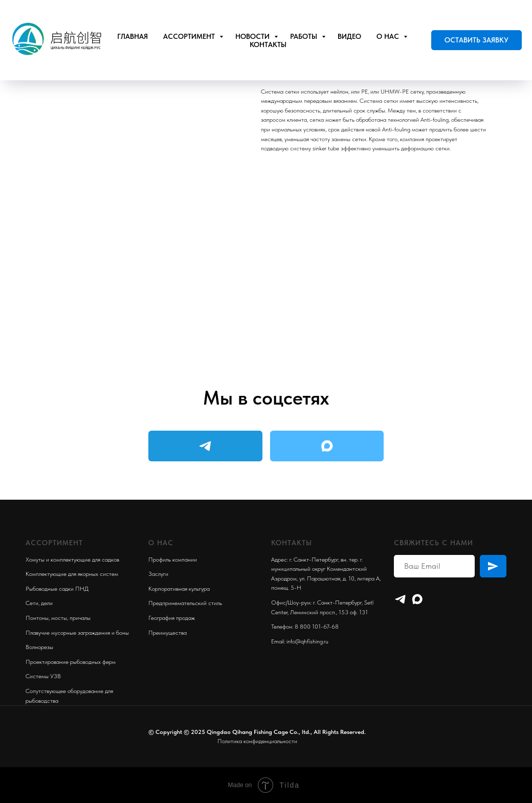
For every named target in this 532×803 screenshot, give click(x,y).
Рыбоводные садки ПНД (57, 589)
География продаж (172, 618)
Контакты (268, 44)
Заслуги (158, 574)
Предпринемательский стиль (185, 603)
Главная (132, 36)
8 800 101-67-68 (317, 627)
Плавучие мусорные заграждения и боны (77, 633)
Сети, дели (39, 603)
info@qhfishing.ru (307, 641)
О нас (389, 36)
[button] (476, 40)
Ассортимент (190, 36)
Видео (349, 36)
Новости (253, 36)
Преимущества (168, 633)
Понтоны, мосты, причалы (58, 618)
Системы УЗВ (43, 676)
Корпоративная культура (179, 589)
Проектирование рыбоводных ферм (71, 662)
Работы (305, 36)
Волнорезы (39, 647)
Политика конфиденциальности (257, 741)
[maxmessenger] (417, 599)
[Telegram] (400, 599)
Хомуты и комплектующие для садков (72, 560)
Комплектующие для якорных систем (72, 574)
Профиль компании (173, 560)
